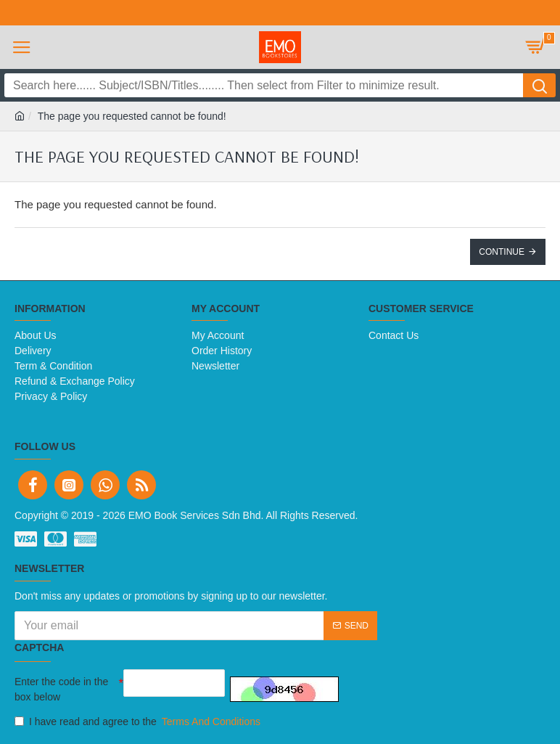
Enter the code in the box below (61, 689)
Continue (502, 252)
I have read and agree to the (139, 722)
